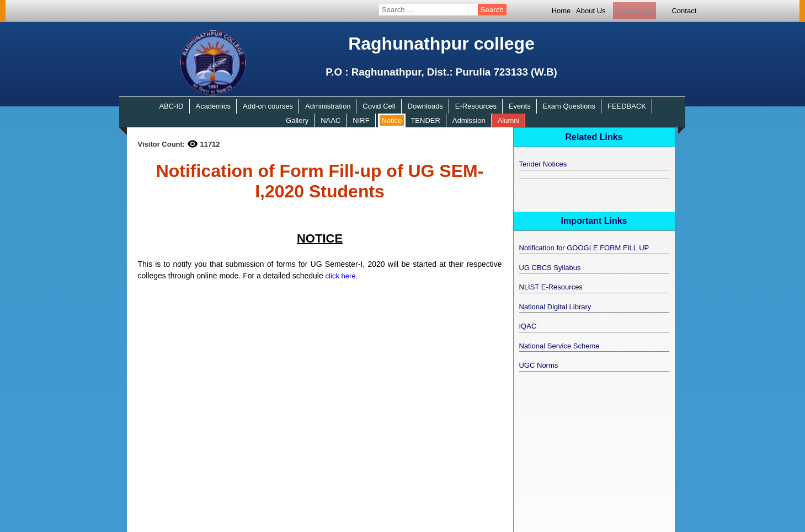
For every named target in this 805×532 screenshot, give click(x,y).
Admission (469, 120)
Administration (328, 106)
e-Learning (635, 11)
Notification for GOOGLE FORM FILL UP (584, 248)
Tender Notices (543, 164)
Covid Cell (379, 106)
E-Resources (476, 106)
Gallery (297, 120)
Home (561, 11)
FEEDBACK (627, 106)
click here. (342, 276)
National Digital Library (555, 307)
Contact (684, 11)
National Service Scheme (559, 346)
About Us (591, 11)
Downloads (425, 106)
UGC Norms (539, 365)
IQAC (528, 326)
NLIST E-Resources (551, 287)
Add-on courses (268, 106)
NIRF (361, 120)
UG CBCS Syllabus (550, 268)
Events (520, 106)
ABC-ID (171, 106)
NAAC (330, 120)
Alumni (509, 120)
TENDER (425, 120)
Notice (392, 120)
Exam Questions (569, 106)
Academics (213, 106)
